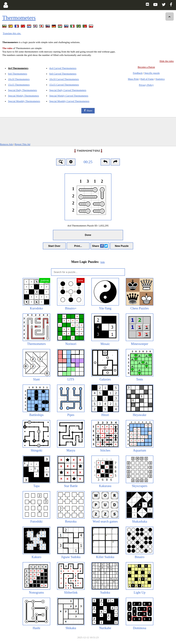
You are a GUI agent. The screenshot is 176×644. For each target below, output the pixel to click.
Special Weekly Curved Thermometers (69, 96)
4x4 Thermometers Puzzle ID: (88, 226)
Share (89, 110)
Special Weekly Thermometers (23, 96)
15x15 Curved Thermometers (64, 85)
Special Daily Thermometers (22, 90)
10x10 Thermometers (19, 79)
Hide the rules (167, 61)
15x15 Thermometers (19, 85)
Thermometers (19, 18)
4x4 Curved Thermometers (63, 68)
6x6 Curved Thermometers (63, 74)
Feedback (138, 73)
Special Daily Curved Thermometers (68, 90)
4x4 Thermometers (18, 68)
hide (103, 262)
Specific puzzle (152, 73)
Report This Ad (22, 144)
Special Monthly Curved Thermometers (69, 101)
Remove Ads (7, 144)
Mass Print (133, 79)
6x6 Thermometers (18, 74)
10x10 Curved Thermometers (64, 79)
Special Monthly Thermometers (24, 101)
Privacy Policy (146, 85)
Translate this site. (12, 33)
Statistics (160, 79)
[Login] (6, 5)
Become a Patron (146, 67)
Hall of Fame (147, 79)
